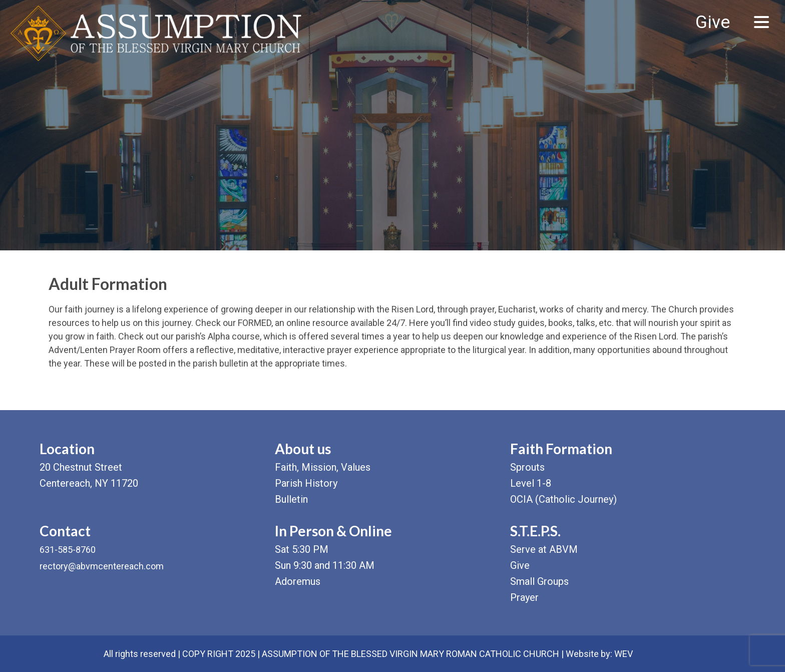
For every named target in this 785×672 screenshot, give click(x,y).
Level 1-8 (531, 483)
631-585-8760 (68, 550)
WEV (624, 654)
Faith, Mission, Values (323, 467)
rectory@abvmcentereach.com (102, 566)
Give (713, 22)
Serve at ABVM (544, 549)
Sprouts (527, 467)
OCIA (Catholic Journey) (563, 499)
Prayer (524, 597)
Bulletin (291, 499)
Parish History (306, 483)
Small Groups (539, 581)
